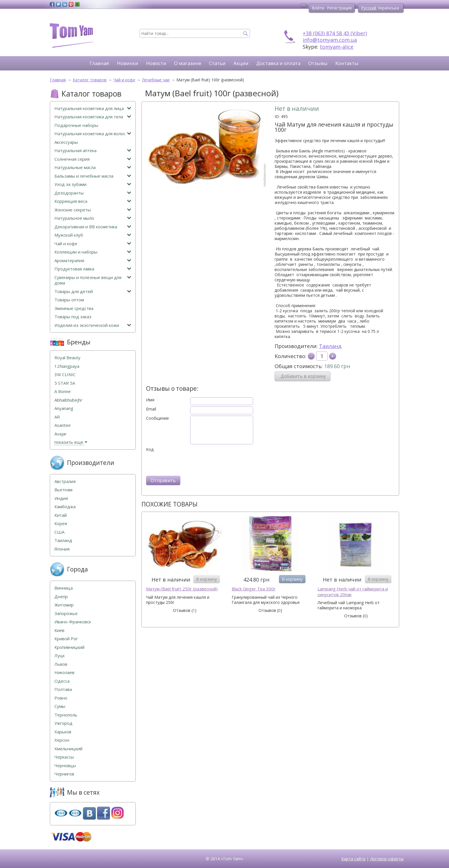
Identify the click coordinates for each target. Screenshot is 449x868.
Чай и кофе (93, 244)
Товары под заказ (73, 317)
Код (150, 449)
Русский (369, 8)
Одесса (62, 681)
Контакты (347, 63)
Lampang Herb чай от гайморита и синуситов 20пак (353, 592)
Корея (61, 524)
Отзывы (318, 63)
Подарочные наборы (76, 125)
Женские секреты (93, 210)
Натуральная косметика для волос (93, 134)
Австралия (65, 481)
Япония (62, 549)
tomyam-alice (337, 47)
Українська (388, 8)
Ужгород (63, 723)
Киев (59, 630)
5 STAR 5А (65, 383)
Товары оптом (69, 300)
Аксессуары (66, 142)
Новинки (128, 63)
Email (151, 409)
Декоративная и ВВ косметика (93, 227)
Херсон (62, 740)
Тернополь (66, 715)
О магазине (188, 63)
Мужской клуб (93, 235)
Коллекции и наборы (93, 252)
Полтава (63, 689)
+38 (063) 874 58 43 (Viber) (335, 33)
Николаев (64, 672)
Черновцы (65, 766)
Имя (150, 400)
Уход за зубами (93, 184)
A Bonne (63, 391)
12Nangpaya (67, 366)
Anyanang (64, 408)
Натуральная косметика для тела (93, 117)
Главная (99, 63)
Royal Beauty (67, 358)
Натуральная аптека (93, 151)
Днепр (61, 597)
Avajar (61, 434)
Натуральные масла (93, 167)
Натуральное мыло (93, 218)
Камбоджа (65, 507)
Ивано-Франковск (73, 622)
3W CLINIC (65, 375)
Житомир (64, 605)
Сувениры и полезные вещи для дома (93, 280)
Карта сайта (353, 859)
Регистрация (339, 8)
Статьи (217, 63)
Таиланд (330, 346)
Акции (241, 63)
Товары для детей (93, 291)
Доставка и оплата (278, 63)
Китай (61, 515)
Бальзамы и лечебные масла (93, 176)
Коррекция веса (93, 201)
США (59, 532)
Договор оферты (387, 859)
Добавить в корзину (303, 376)
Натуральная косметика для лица (93, 108)
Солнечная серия (93, 159)
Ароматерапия (93, 261)
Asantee (63, 425)
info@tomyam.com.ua (330, 40)
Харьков (63, 732)
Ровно (61, 698)
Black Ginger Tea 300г (254, 589)
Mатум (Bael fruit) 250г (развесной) (182, 589)
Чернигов (64, 774)
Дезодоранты (93, 193)
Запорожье (66, 613)
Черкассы (64, 757)
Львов (61, 664)
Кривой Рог (66, 639)
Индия (61, 498)
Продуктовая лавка (93, 269)
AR (57, 417)
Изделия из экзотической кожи (93, 325)
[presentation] (190, 463)
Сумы (60, 706)
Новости (156, 63)
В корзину (207, 579)
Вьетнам (63, 490)
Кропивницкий (69, 647)
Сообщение (157, 418)
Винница (64, 588)
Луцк (60, 656)
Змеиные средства (74, 308)
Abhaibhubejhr (68, 400)
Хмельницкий (68, 749)
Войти (318, 8)
